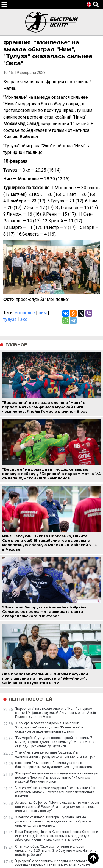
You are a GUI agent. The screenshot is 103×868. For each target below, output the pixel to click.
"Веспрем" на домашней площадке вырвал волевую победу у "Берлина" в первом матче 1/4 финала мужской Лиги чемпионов (56, 778)
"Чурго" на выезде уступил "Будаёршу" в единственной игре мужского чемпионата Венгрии (55, 755)
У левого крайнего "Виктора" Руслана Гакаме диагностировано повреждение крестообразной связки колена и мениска (53, 821)
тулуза (10, 319)
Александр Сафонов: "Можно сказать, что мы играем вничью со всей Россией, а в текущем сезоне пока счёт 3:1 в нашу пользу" (57, 807)
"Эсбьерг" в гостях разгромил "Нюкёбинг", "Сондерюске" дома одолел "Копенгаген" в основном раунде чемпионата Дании (49, 727)
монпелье (25, 313)
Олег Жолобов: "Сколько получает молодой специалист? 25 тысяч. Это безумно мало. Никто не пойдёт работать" (56, 851)
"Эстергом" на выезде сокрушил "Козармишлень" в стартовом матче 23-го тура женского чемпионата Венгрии (55, 792)
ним (43, 313)
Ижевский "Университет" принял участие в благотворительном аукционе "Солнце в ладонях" (54, 765)
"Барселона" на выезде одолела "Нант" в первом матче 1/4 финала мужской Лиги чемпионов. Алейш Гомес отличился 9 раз (56, 713)
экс (24, 319)
